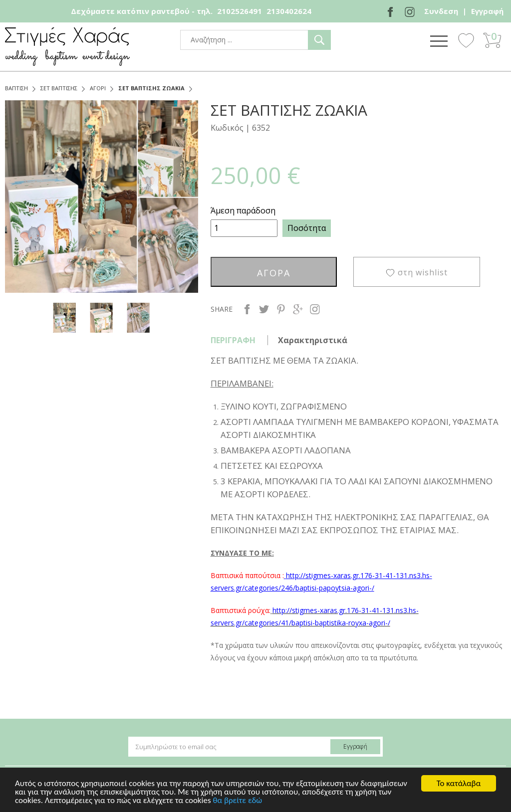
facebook (247, 309)
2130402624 (289, 11)
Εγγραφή (487, 11)
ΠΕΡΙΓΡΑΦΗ (233, 340)
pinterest (281, 309)
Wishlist (466, 40)
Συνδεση (441, 11)
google (298, 309)
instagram (315, 309)
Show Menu (439, 41)
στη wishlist (423, 272)
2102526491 (240, 11)
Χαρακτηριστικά (313, 340)
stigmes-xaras (67, 47)
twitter (264, 309)
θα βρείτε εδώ (237, 806)
